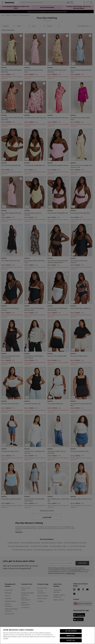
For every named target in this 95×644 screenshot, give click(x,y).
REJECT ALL (71, 636)
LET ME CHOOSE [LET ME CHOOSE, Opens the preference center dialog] (71, 631)
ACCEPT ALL (71, 640)
